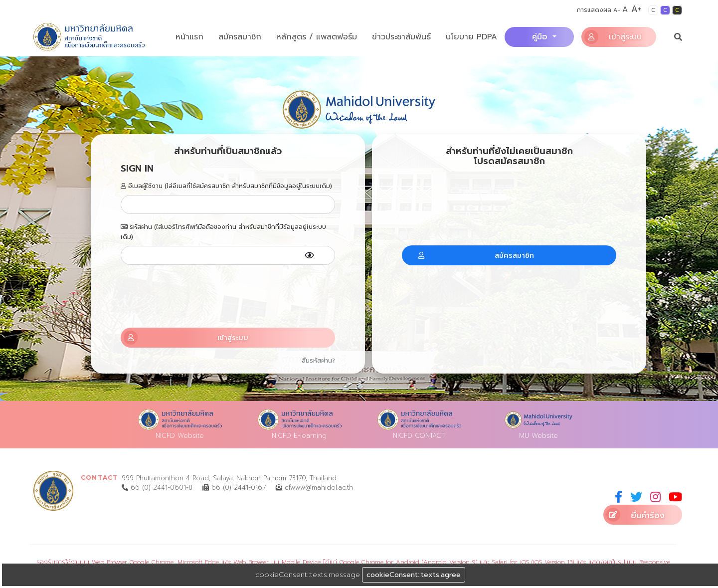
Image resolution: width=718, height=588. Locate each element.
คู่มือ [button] (541, 37)
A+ (636, 9)
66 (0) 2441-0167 (234, 488)
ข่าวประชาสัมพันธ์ (401, 37)
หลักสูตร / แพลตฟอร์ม (317, 37)
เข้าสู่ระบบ (613, 37)
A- (617, 10)
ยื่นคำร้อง (635, 515)
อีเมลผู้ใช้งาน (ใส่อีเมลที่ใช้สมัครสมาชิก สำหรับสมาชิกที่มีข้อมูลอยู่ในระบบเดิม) (226, 186)
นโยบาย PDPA (471, 37)
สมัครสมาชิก (240, 37)
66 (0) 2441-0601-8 (157, 488)
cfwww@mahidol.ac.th (314, 488)
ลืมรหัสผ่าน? (318, 361)
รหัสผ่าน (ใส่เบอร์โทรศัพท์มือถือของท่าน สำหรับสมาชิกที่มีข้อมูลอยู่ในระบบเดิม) (223, 232)
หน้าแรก (189, 37)
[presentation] (228, 296)
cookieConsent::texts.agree (414, 575)
